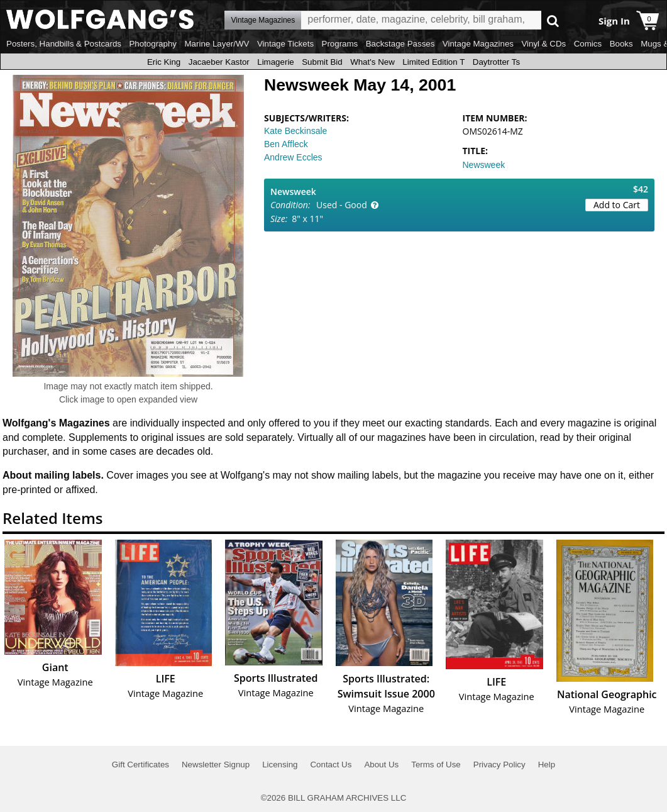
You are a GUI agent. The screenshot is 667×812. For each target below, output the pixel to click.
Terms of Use (436, 765)
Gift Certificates (141, 765)
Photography (153, 44)
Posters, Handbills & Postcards (64, 44)
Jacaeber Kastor (219, 62)
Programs (340, 44)
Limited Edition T (433, 62)
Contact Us (331, 765)
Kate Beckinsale (295, 131)
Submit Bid (322, 62)
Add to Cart (617, 205)
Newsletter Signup (216, 765)
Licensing (280, 765)
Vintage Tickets (285, 44)
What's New (372, 62)
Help (547, 765)
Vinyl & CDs (543, 44)
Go (553, 20)
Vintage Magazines (478, 44)
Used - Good (342, 205)
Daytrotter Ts (496, 62)
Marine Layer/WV (217, 44)
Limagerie (276, 62)
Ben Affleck (286, 144)
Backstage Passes (400, 44)
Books (621, 44)
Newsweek (484, 165)
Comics (588, 44)
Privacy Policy (499, 765)
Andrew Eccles (293, 157)
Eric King (164, 62)
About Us (381, 765)
